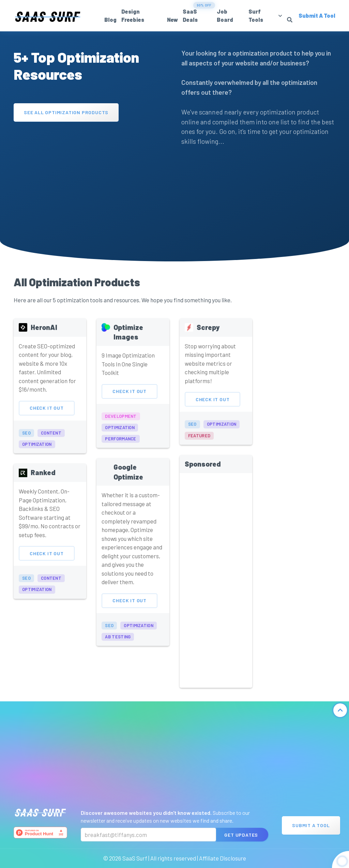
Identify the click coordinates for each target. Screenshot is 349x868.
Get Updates (241, 835)
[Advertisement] (91, 176)
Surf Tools (256, 16)
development (121, 422)
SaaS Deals (190, 16)
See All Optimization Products (66, 112)
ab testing (118, 643)
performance (120, 444)
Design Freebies (133, 16)
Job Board (225, 16)
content (51, 439)
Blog (110, 20)
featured (199, 441)
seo (26, 439)
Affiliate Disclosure (223, 858)
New (172, 20)
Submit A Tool (311, 825)
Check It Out (47, 414)
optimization (37, 450)
